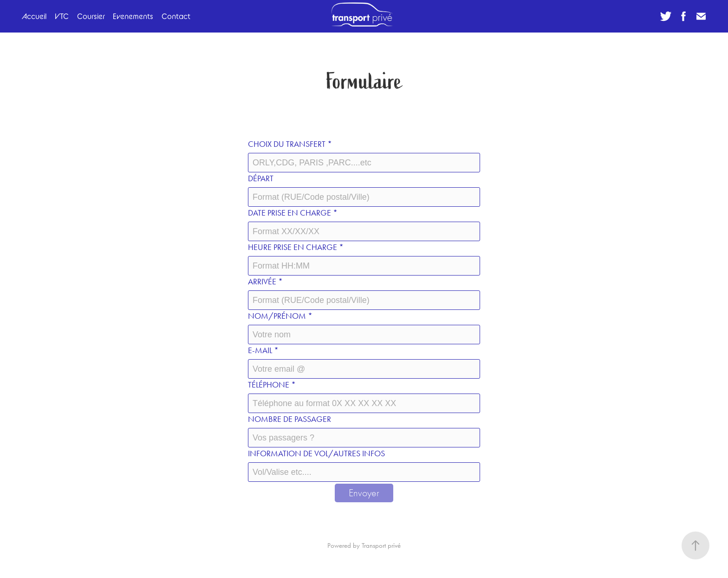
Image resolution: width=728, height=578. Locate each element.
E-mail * (263, 350)
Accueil (34, 16)
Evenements (133, 16)
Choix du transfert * (290, 144)
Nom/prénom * (280, 316)
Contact (176, 16)
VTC (62, 16)
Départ (261, 178)
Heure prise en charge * (296, 247)
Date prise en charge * (293, 213)
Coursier (91, 16)
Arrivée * (265, 282)
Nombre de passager (289, 419)
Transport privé (381, 545)
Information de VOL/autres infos (316, 453)
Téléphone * (272, 385)
